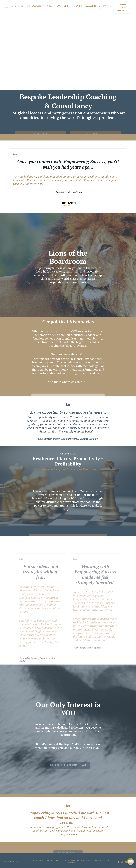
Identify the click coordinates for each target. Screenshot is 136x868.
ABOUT (21, 6)
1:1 (44, 6)
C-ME (100, 8)
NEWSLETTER (90, 6)
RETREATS (67, 6)
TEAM (58, 6)
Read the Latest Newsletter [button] (122, 8)
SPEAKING (78, 6)
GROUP (50, 6)
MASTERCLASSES (34, 6)
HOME (13, 6)
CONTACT (107, 6)
